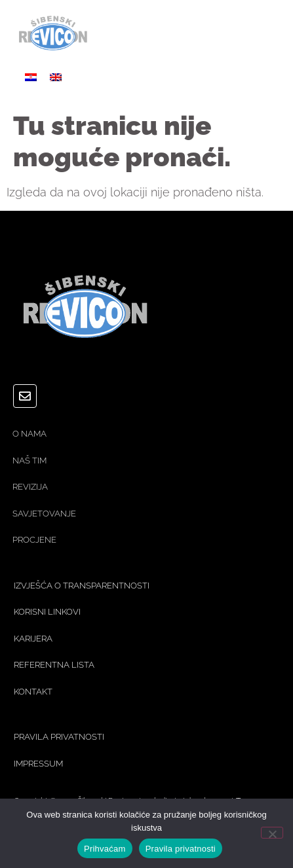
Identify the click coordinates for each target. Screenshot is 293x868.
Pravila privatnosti (181, 849)
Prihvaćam (105, 849)
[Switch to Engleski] (56, 76)
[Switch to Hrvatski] (31, 76)
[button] (265, 36)
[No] (272, 833)
